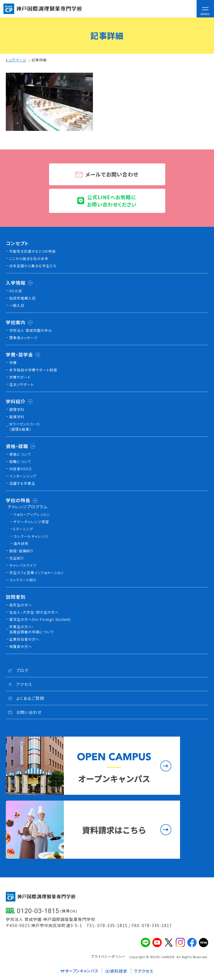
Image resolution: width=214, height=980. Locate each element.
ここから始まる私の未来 (29, 258)
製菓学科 (17, 417)
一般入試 (17, 305)
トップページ (16, 60)
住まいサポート (22, 384)
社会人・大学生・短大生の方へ (34, 612)
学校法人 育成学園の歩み (31, 330)
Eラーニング (23, 529)
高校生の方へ (21, 605)
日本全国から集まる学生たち (33, 266)
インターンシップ (23, 476)
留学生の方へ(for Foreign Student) (40, 619)
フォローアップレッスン (32, 514)
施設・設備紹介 (22, 551)
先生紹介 (17, 558)
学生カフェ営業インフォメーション (37, 572)
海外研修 (21, 543)
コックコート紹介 (23, 580)
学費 (13, 362)
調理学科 (17, 409)
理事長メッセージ (24, 337)
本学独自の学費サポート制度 (33, 370)
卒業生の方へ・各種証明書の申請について (32, 629)
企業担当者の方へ (24, 639)
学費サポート (20, 377)
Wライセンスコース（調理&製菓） (25, 426)
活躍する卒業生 (22, 483)
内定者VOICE (21, 469)
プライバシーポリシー (108, 956)
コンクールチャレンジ (31, 536)
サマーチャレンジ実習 (31, 522)
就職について (20, 461)
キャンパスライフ (23, 565)
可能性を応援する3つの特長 (33, 251)
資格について (20, 454)
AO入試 (16, 291)
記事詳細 (39, 60)
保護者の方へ (21, 646)
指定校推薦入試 (23, 298)
